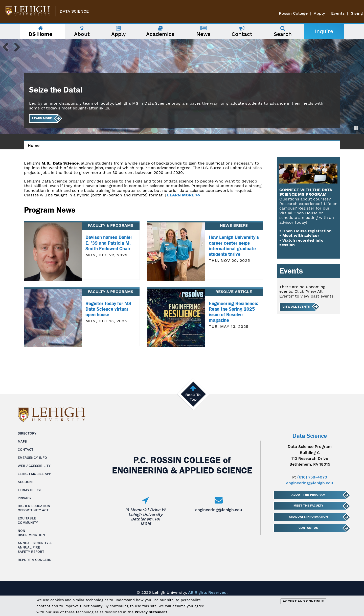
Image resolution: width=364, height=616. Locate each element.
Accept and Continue (303, 601)
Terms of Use (30, 490)
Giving (357, 13)
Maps (22, 441)
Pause (356, 128)
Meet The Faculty (308, 506)
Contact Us (308, 528)
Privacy (25, 498)
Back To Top (193, 397)
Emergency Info (32, 458)
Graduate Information (308, 517)
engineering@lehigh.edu (219, 510)
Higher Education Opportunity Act (34, 508)
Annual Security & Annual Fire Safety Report (35, 547)
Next (15, 47)
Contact (26, 450)
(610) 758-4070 (312, 477)
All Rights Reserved (207, 592)
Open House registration (307, 231)
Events (338, 13)
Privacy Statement (151, 612)
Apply (319, 13)
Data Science (74, 11)
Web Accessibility (34, 466)
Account (26, 482)
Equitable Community (28, 520)
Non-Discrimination (31, 533)
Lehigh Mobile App (34, 474)
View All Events (296, 307)
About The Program (308, 495)
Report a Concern (35, 560)
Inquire (324, 31)
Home (34, 145)
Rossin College (293, 13)
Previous (8, 47)
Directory (27, 433)
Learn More (42, 118)
